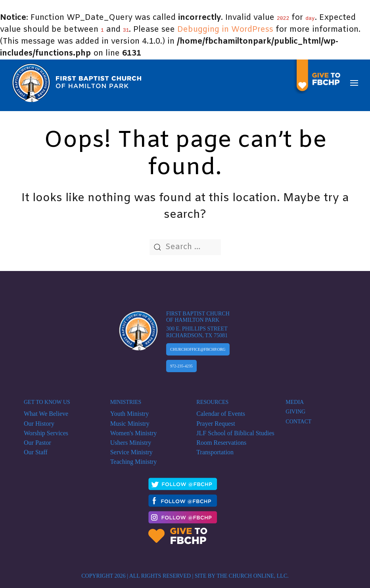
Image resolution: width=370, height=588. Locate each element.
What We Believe (46, 410)
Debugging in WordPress (225, 30)
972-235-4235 (181, 362)
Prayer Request (216, 420)
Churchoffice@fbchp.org (198, 346)
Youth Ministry (130, 410)
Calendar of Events (221, 410)
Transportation (215, 449)
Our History (39, 420)
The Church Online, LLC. (253, 572)
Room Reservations (221, 439)
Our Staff (36, 449)
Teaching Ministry (134, 458)
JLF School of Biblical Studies (235, 429)
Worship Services (46, 429)
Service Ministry (131, 449)
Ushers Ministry (131, 439)
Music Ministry (130, 420)
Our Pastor (37, 439)
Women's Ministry (134, 429)
